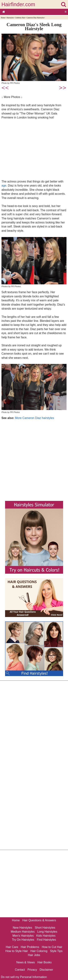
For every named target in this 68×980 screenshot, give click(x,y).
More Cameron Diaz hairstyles (35, 418)
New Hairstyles (22, 928)
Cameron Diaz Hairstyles (35, 18)
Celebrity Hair (20, 18)
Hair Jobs (34, 955)
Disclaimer (46, 970)
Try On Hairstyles (23, 940)
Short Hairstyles (45, 928)
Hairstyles (10, 18)
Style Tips (56, 951)
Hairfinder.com (18, 4)
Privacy (32, 970)
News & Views (26, 962)
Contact (20, 970)
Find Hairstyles (46, 940)
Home (3, 18)
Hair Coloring (39, 951)
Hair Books (45, 962)
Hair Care (12, 947)
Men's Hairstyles (23, 936)
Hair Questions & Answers (39, 920)
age (4, 186)
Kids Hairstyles (46, 936)
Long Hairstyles (47, 932)
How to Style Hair (17, 951)
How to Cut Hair (52, 947)
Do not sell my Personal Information (24, 977)
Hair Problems (30, 947)
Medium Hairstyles (23, 932)
